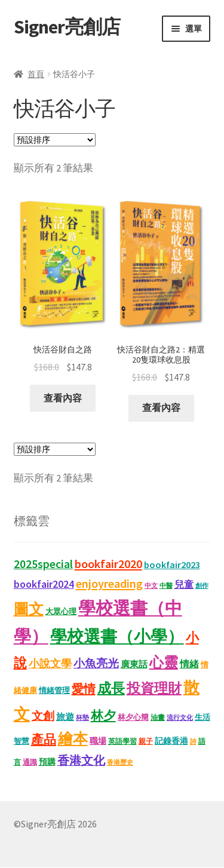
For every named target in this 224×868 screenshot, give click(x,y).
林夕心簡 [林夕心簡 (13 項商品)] (133, 717)
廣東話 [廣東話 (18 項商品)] (134, 665)
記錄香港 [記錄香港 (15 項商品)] (171, 742)
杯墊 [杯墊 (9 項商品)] (82, 718)
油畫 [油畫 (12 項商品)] (158, 717)
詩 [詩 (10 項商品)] (193, 742)
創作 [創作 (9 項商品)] (202, 586)
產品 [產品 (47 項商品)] (44, 740)
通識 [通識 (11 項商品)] (30, 763)
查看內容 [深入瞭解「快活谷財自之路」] (63, 398)
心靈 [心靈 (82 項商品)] (164, 663)
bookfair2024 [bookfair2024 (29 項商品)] (44, 585)
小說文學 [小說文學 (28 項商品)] (50, 664)
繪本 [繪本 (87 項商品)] (73, 739)
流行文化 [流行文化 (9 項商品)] (180, 718)
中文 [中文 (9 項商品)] (151, 586)
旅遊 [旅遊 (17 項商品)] (65, 717)
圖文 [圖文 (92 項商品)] (29, 609)
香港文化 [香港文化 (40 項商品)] (81, 761)
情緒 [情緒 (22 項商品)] (189, 664)
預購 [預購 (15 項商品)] (47, 763)
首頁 (36, 74)
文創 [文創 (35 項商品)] (43, 716)
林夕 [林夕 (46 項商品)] (103, 716)
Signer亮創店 (67, 27)
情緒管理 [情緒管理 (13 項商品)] (54, 691)
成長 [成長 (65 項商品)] (111, 688)
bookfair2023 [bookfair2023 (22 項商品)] (172, 565)
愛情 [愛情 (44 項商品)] (84, 689)
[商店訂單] (55, 140)
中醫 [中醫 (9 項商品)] (166, 586)
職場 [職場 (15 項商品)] (98, 742)
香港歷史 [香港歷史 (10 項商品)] (120, 763)
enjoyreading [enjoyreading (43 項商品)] (109, 584)
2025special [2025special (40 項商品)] (43, 565)
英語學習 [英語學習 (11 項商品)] (122, 742)
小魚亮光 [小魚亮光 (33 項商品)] (96, 664)
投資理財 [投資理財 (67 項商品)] (154, 688)
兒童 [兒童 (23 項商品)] (184, 585)
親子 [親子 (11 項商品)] (146, 742)
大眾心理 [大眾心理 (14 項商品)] (61, 611)
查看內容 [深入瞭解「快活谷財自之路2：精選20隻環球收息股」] (161, 407)
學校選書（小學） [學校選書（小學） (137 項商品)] (117, 637)
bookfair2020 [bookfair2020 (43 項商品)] (108, 565)
